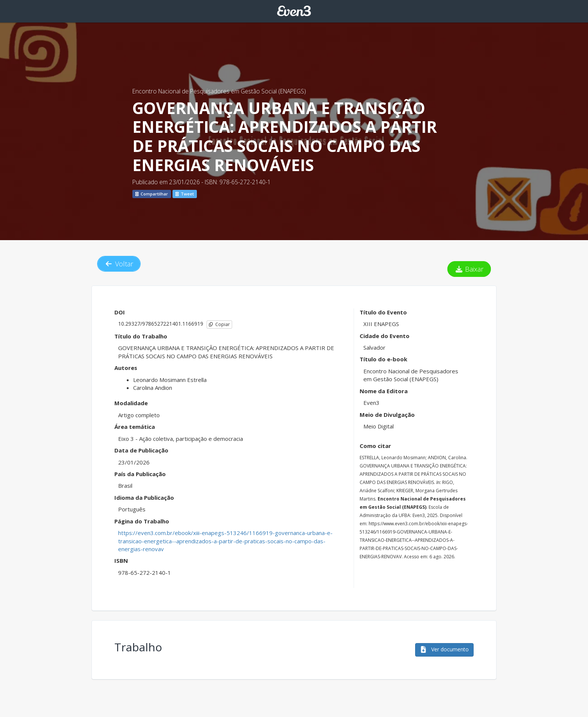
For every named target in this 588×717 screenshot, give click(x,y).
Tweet (185, 194)
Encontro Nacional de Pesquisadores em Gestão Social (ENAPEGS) (219, 91)
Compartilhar (152, 194)
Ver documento (444, 649)
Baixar (469, 269)
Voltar (119, 264)
